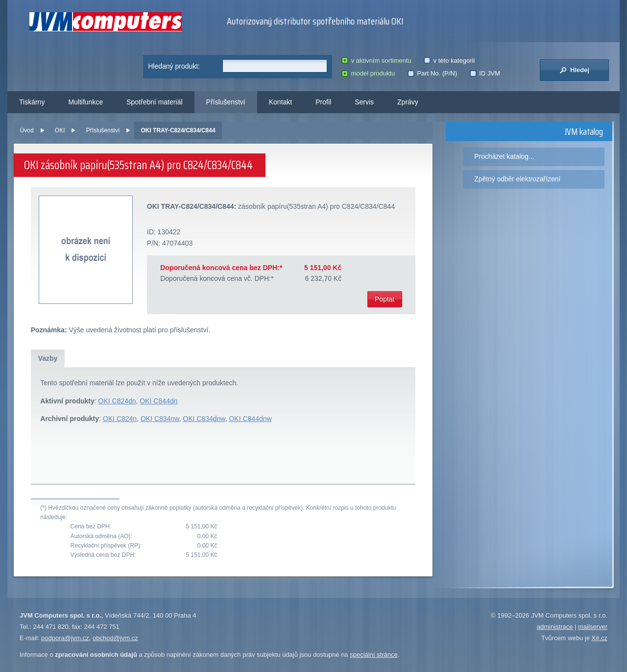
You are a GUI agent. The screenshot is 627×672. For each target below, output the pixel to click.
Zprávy (408, 102)
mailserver (593, 627)
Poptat (385, 299)
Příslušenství (226, 102)
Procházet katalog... (504, 156)
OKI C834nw (160, 419)
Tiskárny (32, 102)
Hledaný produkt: (174, 66)
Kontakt (280, 102)
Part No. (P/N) (432, 73)
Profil (323, 102)
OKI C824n (120, 419)
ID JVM (485, 73)
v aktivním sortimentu (376, 61)
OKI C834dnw (204, 419)
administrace (555, 627)
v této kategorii (449, 61)
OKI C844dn (158, 401)
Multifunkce (85, 102)
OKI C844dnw (250, 419)
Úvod (27, 130)
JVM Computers (106, 22)
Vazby (48, 358)
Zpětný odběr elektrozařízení (517, 179)
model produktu (368, 73)
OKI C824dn (117, 401)
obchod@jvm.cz (115, 638)
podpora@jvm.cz (65, 638)
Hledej (574, 70)
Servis (364, 102)
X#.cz (599, 638)
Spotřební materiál (154, 102)
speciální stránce (374, 655)
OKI (60, 130)
